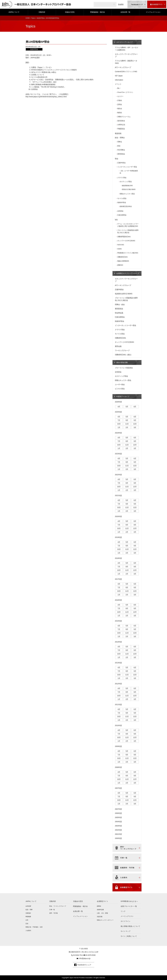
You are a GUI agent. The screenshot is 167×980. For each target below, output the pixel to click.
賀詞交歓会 (121, 121)
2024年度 (118, 433)
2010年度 (118, 725)
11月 (127, 424)
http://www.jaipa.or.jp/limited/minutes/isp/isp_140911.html (46, 97)
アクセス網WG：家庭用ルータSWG (126, 62)
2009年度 (118, 746)
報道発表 (118, 133)
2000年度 (118, 838)
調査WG (120, 265)
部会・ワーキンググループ (58, 906)
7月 (119, 420)
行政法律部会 (122, 215)
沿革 (27, 920)
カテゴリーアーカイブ (124, 42)
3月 (135, 427)
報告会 (120, 109)
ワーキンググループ (122, 350)
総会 (119, 146)
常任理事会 (121, 150)
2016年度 (118, 600)
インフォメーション (153, 12)
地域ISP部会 (41, 18)
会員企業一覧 (125, 12)
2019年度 (118, 537)
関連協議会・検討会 (98, 12)
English (121, 4)
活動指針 (28, 913)
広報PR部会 (121, 163)
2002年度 (118, 830)
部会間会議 (119, 313)
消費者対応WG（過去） (124, 355)
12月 (135, 424)
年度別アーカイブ (123, 396)
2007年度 (118, 788)
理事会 (120, 142)
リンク (123, 911)
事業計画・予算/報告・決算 (34, 927)
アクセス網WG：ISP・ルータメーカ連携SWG (127, 49)
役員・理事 (29, 910)
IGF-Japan (119, 76)
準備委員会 (121, 129)
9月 (135, 420)
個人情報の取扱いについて (130, 926)
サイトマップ (125, 931)
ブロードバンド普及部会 (124, 368)
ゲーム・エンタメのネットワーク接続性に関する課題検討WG (128, 225)
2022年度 (118, 475)
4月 (119, 407)
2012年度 (118, 684)
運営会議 (118, 346)
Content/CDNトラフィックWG (126, 72)
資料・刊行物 (53, 913)
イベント (118, 84)
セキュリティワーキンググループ (126, 55)
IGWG (120, 249)
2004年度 (118, 822)
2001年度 (118, 834)
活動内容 (42, 12)
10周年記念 (121, 125)
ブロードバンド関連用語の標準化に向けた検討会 (128, 231)
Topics (33, 18)
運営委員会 (121, 154)
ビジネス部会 (120, 389)
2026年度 (118, 402)
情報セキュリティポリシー (105, 920)
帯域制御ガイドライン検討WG (128, 253)
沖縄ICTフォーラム (124, 117)
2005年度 (118, 817)
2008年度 (118, 767)
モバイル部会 (122, 198)
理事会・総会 (120, 304)
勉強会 (120, 113)
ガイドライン (125, 921)
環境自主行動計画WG (129, 189)
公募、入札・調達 (102, 913)
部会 (117, 159)
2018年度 (118, 558)
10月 (119, 424)
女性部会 (120, 211)
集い (119, 88)
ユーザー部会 (120, 384)
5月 (127, 407)
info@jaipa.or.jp (85, 958)
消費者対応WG (122, 257)
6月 (135, 407)
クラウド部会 (122, 178)
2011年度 (118, 705)
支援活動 (100, 917)
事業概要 (28, 917)
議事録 (99, 906)
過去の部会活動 (122, 362)
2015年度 (118, 621)
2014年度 (118, 642)
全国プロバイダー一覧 (129, 906)
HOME (28, 18)
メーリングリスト (127, 916)
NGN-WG (121, 245)
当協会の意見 (70, 12)
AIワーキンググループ (123, 67)
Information (119, 80)
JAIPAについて (14, 12)
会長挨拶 (28, 906)
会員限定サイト (103, 901)
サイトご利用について (129, 936)
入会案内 (28, 931)
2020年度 (118, 516)
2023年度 (118, 454)
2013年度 (118, 663)
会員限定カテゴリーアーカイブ (128, 273)
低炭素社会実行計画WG (124, 294)
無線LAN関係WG (123, 261)
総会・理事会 (120, 138)
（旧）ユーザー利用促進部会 (129, 172)
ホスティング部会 (126, 182)
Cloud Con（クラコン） (126, 92)
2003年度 (118, 826)
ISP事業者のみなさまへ (129, 901)
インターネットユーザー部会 (127, 167)
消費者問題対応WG (124, 237)
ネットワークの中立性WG (126, 241)
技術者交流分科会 (126, 206)
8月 (127, 420)
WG (116, 220)
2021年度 (118, 496)
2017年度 (118, 579)
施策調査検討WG (127, 186)
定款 (27, 924)
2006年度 (118, 813)
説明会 (120, 104)
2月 (127, 427)
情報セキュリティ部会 (127, 194)
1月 (119, 427)
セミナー (120, 96)
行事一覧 (52, 910)
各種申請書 (100, 910)
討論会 (120, 100)
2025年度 (118, 412)
